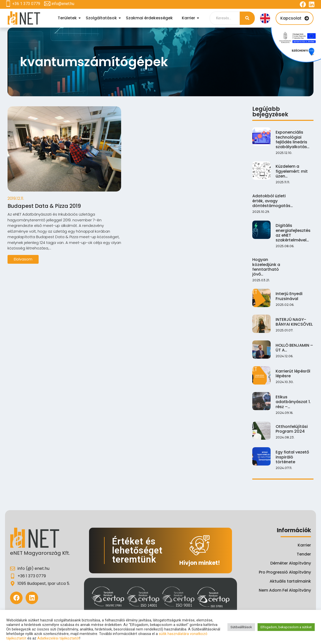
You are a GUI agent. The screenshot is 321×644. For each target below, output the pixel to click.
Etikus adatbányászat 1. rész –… (293, 401)
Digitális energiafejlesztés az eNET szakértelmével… (292, 232)
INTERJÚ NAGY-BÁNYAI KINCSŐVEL (293, 322)
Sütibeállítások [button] (241, 627)
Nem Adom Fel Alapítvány (285, 590)
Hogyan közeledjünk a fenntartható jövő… (266, 266)
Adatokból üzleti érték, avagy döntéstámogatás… (272, 200)
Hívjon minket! (200, 563)
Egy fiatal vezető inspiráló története (294, 454)
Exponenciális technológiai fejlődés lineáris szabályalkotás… (292, 139)
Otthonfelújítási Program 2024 (291, 429)
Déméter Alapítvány (291, 563)
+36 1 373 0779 (26, 4)
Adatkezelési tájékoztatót (58, 638)
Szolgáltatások (102, 18)
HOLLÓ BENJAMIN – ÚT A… (293, 347)
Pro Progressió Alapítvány (285, 572)
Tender (304, 554)
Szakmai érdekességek (149, 18)
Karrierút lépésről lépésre (292, 373)
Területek (68, 18)
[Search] (225, 18)
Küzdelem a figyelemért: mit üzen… (291, 171)
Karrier (189, 18)
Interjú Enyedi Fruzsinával (289, 296)
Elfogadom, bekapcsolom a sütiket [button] (286, 627)
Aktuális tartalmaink (290, 581)
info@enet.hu (63, 4)
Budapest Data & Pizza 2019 (51, 207)
